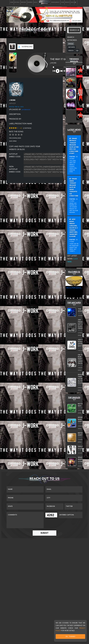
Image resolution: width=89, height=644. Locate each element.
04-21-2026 (74, 200)
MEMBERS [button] (30, 2)
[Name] (25, 489)
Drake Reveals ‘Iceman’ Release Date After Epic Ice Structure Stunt (74, 146)
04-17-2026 (74, 241)
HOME (12, 2)
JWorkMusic (26, 110)
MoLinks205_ (74, 288)
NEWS (72, 2)
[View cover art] (12, 47)
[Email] (64, 489)
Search (74, 30)
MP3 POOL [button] (17, 2)
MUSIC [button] (35, 2)
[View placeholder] (16, 89)
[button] (76, 2)
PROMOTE (67, 2)
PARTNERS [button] (23, 2)
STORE (62, 2)
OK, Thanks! (70, 636)
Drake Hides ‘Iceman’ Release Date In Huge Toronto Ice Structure (74, 187)
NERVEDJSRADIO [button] (55, 2)
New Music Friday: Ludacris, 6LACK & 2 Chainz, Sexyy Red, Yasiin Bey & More (74, 228)
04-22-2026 (74, 158)
